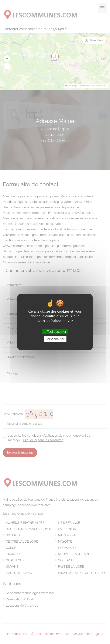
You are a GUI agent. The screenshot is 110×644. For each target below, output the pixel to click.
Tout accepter (55, 331)
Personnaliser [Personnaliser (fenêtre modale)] (55, 339)
